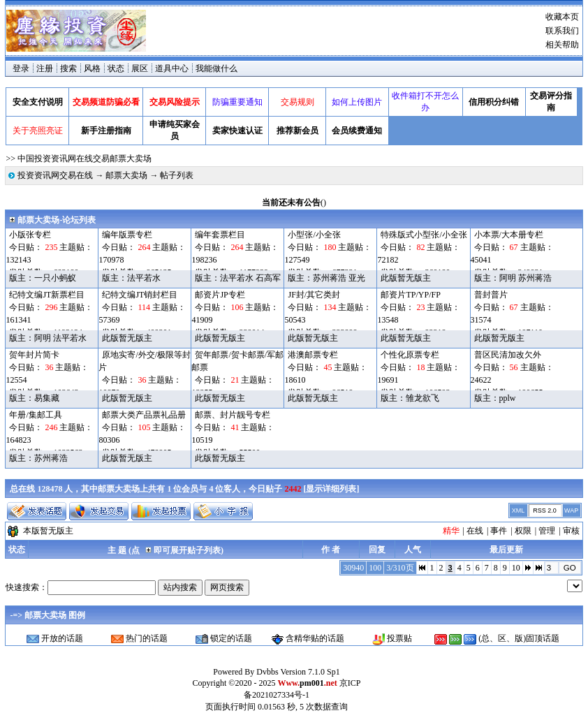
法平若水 (144, 278)
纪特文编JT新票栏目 (47, 295)
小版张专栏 (30, 235)
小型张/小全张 (314, 235)
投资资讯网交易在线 (55, 175)
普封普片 (491, 295)
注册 (45, 68)
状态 (116, 68)
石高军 (268, 278)
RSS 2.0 (545, 510)
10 (516, 568)
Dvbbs (267, 672)
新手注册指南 (106, 131)
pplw (508, 398)
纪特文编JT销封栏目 (140, 295)
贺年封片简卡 (34, 355)
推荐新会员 (297, 131)
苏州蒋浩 (330, 278)
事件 (499, 531)
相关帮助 (562, 45)
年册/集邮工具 (35, 415)
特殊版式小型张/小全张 (424, 235)
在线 (475, 531)
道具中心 (172, 68)
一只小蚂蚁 (55, 278)
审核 (571, 531)
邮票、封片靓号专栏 (233, 415)
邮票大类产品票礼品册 (144, 415)
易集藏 (47, 398)
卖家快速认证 (237, 131)
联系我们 (562, 31)
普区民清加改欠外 (508, 355)
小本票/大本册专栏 (509, 235)
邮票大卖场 (126, 175)
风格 (92, 68)
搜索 (68, 68)
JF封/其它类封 (314, 295)
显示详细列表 (331, 489)
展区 (140, 68)
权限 (523, 531)
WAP (571, 510)
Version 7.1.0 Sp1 (310, 672)
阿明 (508, 278)
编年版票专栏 (127, 235)
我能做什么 (216, 68)
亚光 (357, 278)
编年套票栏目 (220, 235)
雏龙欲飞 (422, 398)
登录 (21, 68)
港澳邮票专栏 (313, 355)
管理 (547, 531)
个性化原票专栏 (410, 355)
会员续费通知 (357, 131)
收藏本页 (562, 17)
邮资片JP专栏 (220, 295)
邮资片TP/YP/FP (410, 295)
